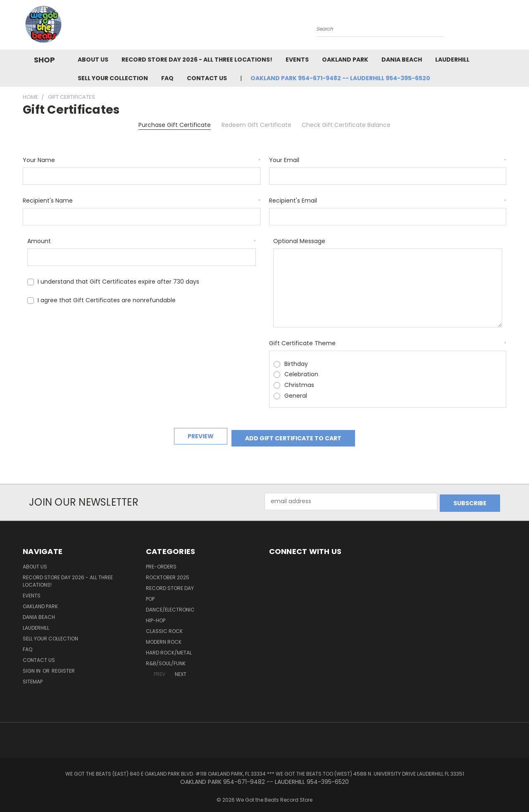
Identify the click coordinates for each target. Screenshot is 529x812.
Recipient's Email (388, 201)
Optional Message (299, 241)
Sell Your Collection (113, 78)
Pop (150, 593)
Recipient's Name (142, 201)
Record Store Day (170, 582)
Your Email (388, 160)
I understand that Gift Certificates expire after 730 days (118, 282)
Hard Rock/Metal (169, 646)
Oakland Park (345, 60)
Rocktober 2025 (168, 571)
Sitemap (33, 675)
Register (63, 665)
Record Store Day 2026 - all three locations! (197, 60)
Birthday (296, 364)
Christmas (299, 385)
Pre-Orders (161, 560)
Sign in (32, 665)
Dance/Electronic (170, 603)
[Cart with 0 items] (504, 27)
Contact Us (207, 78)
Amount (142, 241)
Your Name (142, 160)
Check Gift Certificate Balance (346, 125)
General (296, 396)
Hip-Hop (156, 614)
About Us (93, 60)
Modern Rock (164, 636)
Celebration (301, 374)
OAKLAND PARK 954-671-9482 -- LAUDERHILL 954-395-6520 (340, 78)
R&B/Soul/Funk (166, 657)
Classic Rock (164, 625)
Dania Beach (402, 60)
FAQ (167, 78)
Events (297, 60)
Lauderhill (452, 60)
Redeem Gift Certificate (256, 125)
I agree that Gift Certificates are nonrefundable (107, 300)
